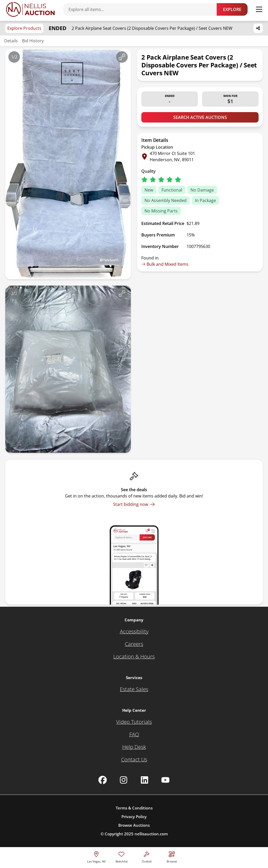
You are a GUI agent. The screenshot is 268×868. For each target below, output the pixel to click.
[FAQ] (134, 734)
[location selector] (96, 856)
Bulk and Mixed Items (165, 264)
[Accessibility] (134, 632)
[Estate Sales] (134, 689)
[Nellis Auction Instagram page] (124, 780)
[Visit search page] (172, 856)
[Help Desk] (134, 747)
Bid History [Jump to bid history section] (33, 41)
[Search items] (143, 9)
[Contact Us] (134, 760)
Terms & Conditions (134, 808)
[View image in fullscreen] (122, 57)
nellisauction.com (151, 834)
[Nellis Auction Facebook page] (103, 780)
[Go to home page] (30, 9)
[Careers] (134, 644)
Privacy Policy (134, 817)
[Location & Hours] (134, 657)
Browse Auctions (134, 825)
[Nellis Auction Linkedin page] (144, 780)
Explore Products (24, 28)
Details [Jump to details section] (11, 41)
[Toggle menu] (259, 9)
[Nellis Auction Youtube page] (165, 780)
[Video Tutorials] (134, 722)
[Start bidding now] (134, 504)
